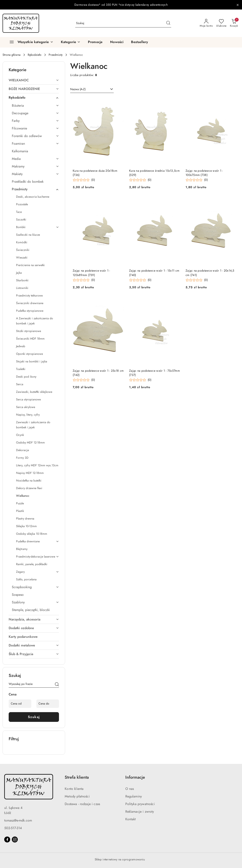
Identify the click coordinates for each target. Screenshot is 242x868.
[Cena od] (20, 704)
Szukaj (34, 717)
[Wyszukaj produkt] (123, 23)
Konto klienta (74, 789)
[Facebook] (7, 839)
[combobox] (92, 89)
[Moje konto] (206, 23)
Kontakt (131, 819)
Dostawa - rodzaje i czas (82, 804)
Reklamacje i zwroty (140, 812)
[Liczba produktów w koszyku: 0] (234, 23)
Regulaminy (134, 796)
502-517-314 (13, 828)
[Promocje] (95, 42)
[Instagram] (15, 839)
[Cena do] (48, 704)
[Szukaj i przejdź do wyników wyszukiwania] (168, 23)
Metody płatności (77, 796)
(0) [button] (93, 180)
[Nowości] (117, 42)
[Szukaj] (57, 685)
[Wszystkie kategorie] (30, 42)
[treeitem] (34, 80)
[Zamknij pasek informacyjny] (238, 5)
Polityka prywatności (140, 804)
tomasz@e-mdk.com (18, 820)
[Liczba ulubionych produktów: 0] (221, 23)
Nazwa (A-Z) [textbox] (78, 89)
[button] (71, 42)
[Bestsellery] (139, 42)
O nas (130, 789)
